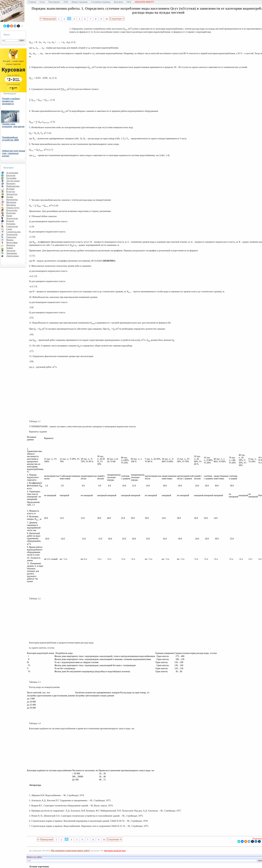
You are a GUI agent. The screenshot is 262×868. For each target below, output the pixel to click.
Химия (10, 248)
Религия (10, 221)
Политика (11, 213)
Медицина (11, 202)
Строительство (13, 232)
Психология (12, 218)
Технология (12, 234)
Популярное (54, 2)
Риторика (11, 224)
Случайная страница (101, 2)
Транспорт (11, 237)
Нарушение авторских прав (115, 851)
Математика (12, 200)
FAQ (129, 2)
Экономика (12, 253)
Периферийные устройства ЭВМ (10, 139)
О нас (42, 2)
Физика (10, 240)
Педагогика (12, 210)
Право (9, 216)
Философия (12, 242)
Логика (10, 197)
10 (107, 19)
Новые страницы (80, 2)
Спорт (9, 229)
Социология (12, 226)
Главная (32, 2)
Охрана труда (13, 208)
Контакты (118, 2)
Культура (11, 191)
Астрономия (12, 173)
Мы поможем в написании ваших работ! (70, 851)
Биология (11, 175)
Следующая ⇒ (117, 19)
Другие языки (13, 181)
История (10, 189)
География (11, 178)
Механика (11, 205)
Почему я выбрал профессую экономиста (11, 101)
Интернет (11, 183)
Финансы (11, 245)
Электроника (13, 256)
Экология (11, 250)
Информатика (13, 186)
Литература (12, 194)
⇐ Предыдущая (48, 19)
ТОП (66, 2)
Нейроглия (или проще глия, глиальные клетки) (14, 153)
